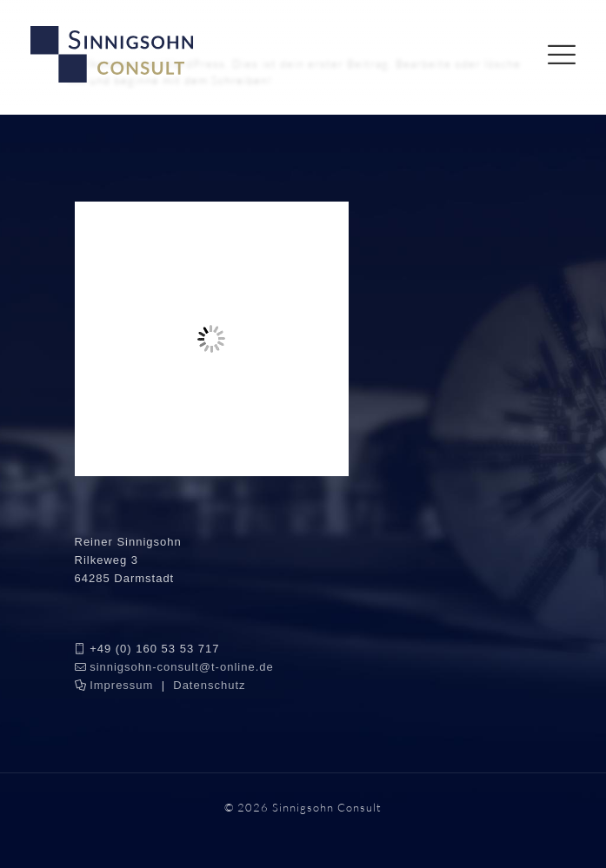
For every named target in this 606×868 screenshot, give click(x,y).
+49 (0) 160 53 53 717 (154, 649)
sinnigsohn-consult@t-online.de (182, 667)
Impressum (121, 685)
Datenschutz (209, 685)
